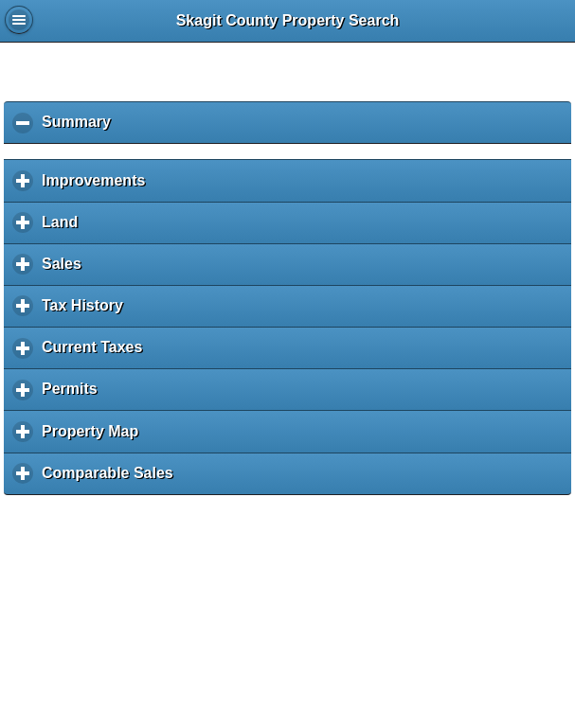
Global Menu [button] (19, 20)
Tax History (87, 312)
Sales (66, 270)
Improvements (98, 187)
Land (64, 229)
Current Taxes (97, 354)
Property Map (95, 438)
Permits (74, 395)
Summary (81, 128)
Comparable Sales (112, 479)
